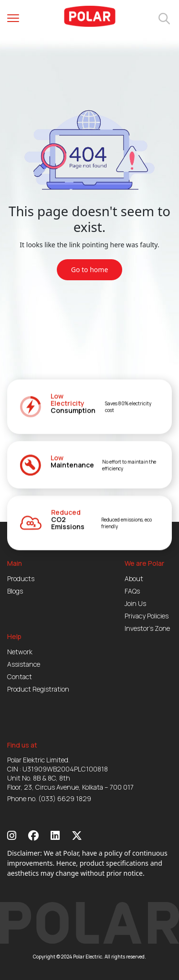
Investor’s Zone (147, 628)
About (134, 578)
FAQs (132, 591)
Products (21, 578)
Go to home (90, 270)
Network (20, 652)
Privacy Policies (147, 616)
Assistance (24, 664)
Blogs (15, 591)
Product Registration (38, 689)
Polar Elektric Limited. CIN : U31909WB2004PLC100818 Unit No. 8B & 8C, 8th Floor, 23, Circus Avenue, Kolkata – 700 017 (70, 773)
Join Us (135, 603)
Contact (20, 677)
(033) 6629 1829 (65, 798)
